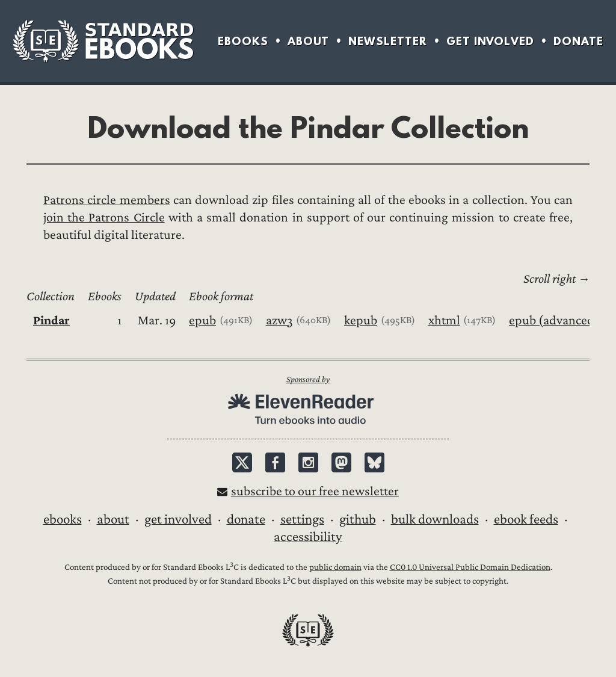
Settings (302, 519)
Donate (578, 41)
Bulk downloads (435, 519)
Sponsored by (308, 379)
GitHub (358, 519)
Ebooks (243, 41)
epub (202, 320)
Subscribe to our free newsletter (315, 491)
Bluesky (374, 462)
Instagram (308, 462)
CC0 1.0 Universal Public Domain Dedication (470, 567)
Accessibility (308, 537)
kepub (361, 320)
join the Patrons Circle (104, 218)
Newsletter (388, 41)
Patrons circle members (107, 200)
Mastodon (341, 462)
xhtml (444, 320)
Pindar (51, 320)
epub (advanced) (554, 320)
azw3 (279, 320)
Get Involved (490, 41)
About (308, 41)
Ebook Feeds (526, 519)
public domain (335, 567)
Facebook (275, 462)
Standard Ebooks (103, 41)
